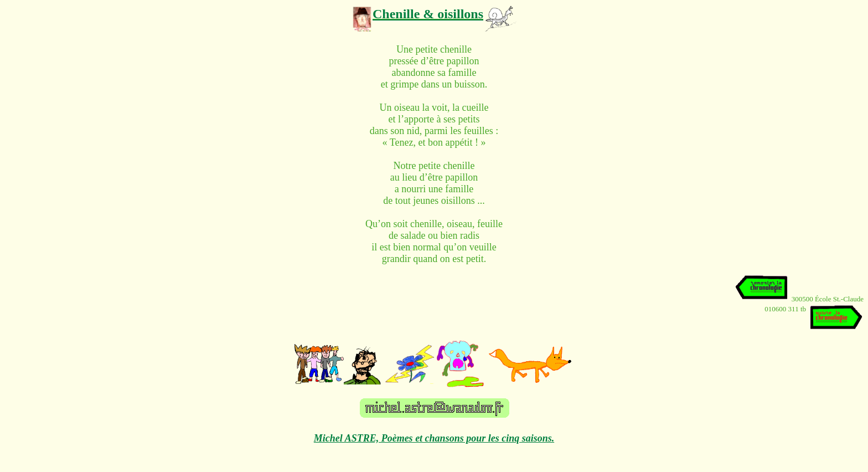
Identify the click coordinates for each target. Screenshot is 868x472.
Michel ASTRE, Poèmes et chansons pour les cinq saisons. (434, 438)
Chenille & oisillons (428, 14)
